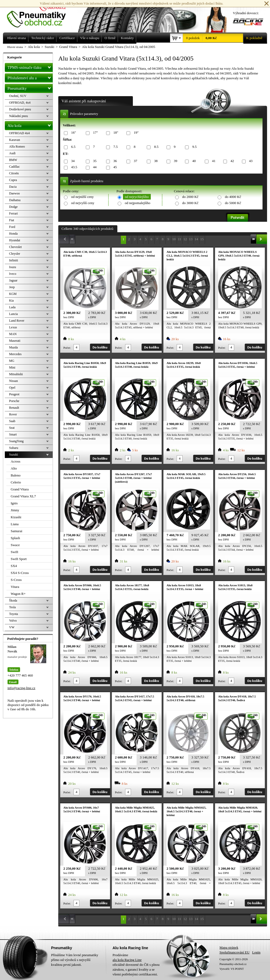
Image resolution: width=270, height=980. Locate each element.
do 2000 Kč (190, 197)
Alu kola (30, 125)
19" (135, 133)
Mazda (13, 347)
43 (250, 161)
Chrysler (15, 254)
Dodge (13, 207)
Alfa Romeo (17, 147)
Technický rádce (43, 38)
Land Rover (17, 321)
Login (256, 952)
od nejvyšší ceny (83, 203)
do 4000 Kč (233, 197)
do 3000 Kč (190, 203)
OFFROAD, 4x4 (20, 103)
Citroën (14, 173)
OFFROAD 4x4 (19, 133)
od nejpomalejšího (138, 203)
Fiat (12, 220)
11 (180, 239)
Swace (15, 545)
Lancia (13, 314)
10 (174, 239)
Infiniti (13, 260)
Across (16, 461)
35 (94, 161)
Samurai (16, 531)
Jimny (15, 510)
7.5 (115, 147)
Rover (13, 414)
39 (175, 161)
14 (196, 239)
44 (94, 167)
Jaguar (13, 280)
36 (114, 161)
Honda (13, 234)
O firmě (110, 38)
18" (115, 133)
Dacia (13, 187)
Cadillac (14, 167)
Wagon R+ (18, 594)
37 (134, 161)
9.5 (193, 147)
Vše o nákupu (90, 38)
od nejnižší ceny (82, 197)
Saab (12, 421)
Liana (15, 524)
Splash (15, 538)
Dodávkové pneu (20, 109)
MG (12, 361)
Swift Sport (19, 559)
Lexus (13, 327)
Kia (11, 301)
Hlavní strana (15, 47)
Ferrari (13, 213)
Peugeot (14, 394)
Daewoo (14, 193)
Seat (12, 428)
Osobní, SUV (18, 96)
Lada (12, 307)
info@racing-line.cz (21, 688)
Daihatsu (15, 200)
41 (213, 161)
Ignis (14, 503)
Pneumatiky (30, 87)
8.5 (155, 147)
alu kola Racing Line (127, 960)
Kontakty (127, 38)
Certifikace (67, 38)
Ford (12, 227)
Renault (14, 408)
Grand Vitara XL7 (23, 496)
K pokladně (253, 38)
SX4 (14, 566)
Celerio (16, 482)
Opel (12, 388)
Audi (12, 153)
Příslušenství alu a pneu (30, 78)
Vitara (15, 587)
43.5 (73, 167)
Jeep (12, 287)
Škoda (13, 600)
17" (94, 133)
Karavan (15, 140)
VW (12, 627)
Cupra (13, 180)
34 (72, 161)
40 (193, 161)
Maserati (15, 341)
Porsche (14, 401)
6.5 (72, 147)
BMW (13, 160)
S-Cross (16, 580)
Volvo (13, 621)
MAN (13, 334)
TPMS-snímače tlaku (30, 66)
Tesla (12, 607)
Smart (13, 434)
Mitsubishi (16, 374)
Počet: (67, 348)
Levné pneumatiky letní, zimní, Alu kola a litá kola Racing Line (40, 14)
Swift (14, 552)
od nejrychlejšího (137, 197)
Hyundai (15, 240)
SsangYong (16, 441)
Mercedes (15, 354)
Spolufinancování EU (234, 952)
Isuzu (13, 267)
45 (114, 167)
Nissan (13, 381)
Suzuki (13, 455)
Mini (12, 367)
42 (231, 161)
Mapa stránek (229, 947)
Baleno (16, 475)
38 (155, 161)
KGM (13, 294)
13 (191, 239)
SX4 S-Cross (20, 573)
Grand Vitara (20, 489)
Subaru (14, 448)
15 (202, 239)
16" (73, 133)
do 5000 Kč (233, 203)
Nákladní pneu (18, 116)
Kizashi (16, 517)
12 (185, 239)
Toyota (13, 614)
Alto (14, 468)
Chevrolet (15, 247)
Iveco (13, 274)
